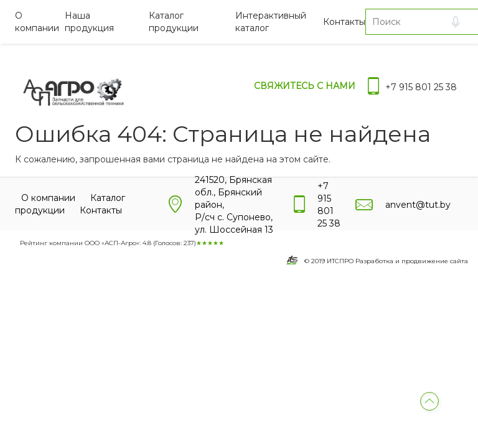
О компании (48, 198)
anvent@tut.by (418, 205)
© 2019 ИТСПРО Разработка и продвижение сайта (386, 261)
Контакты (344, 22)
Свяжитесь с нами (305, 86)
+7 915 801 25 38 (421, 87)
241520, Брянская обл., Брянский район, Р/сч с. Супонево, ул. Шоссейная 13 (234, 205)
